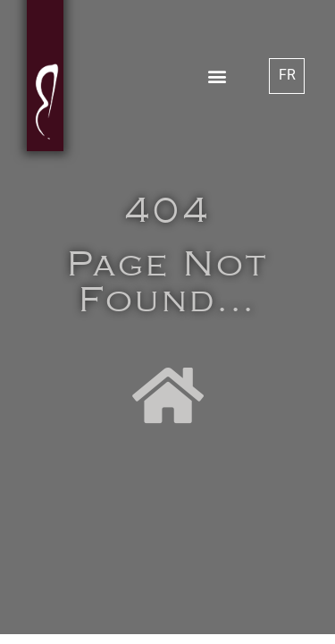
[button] (217, 76)
